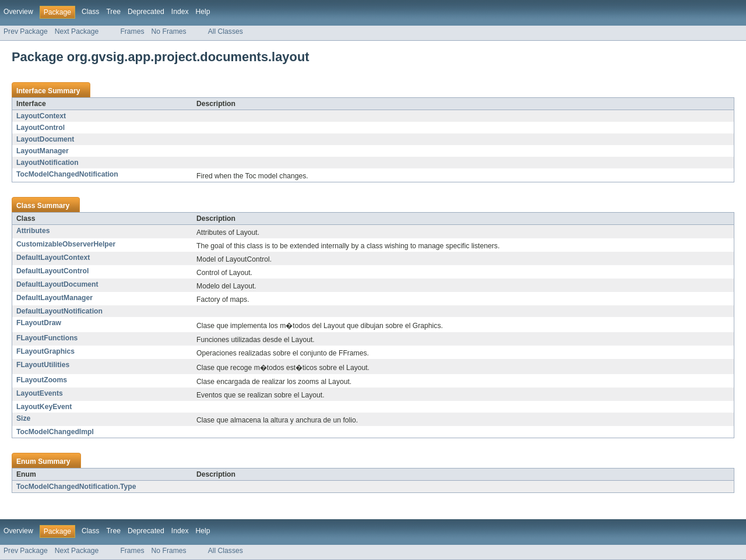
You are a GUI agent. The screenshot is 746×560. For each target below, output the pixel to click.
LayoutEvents (40, 393)
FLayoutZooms (42, 380)
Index (180, 12)
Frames (132, 31)
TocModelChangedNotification (67, 174)
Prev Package (26, 31)
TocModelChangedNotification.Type (76, 487)
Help (203, 12)
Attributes (33, 231)
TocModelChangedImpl (55, 432)
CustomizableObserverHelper (66, 244)
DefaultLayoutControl (52, 271)
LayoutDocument (45, 139)
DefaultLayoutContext (53, 258)
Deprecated (146, 12)
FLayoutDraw (39, 323)
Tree (113, 12)
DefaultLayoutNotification (59, 311)
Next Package (77, 31)
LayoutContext (41, 116)
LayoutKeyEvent (44, 407)
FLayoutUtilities (43, 365)
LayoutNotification (47, 163)
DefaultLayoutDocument (57, 284)
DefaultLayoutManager (54, 298)
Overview (18, 12)
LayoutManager (43, 151)
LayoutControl (41, 128)
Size (23, 418)
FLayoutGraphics (45, 351)
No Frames (169, 31)
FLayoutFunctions (47, 338)
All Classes (226, 31)
